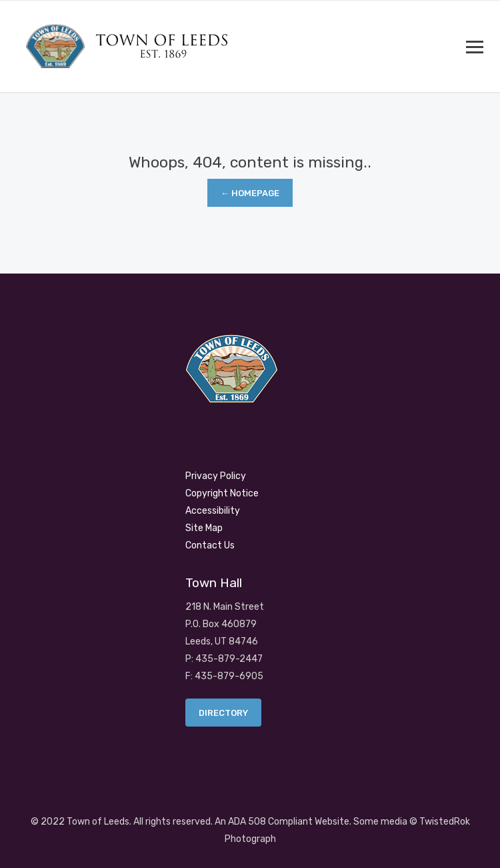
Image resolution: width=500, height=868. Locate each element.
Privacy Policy (216, 476)
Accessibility (213, 511)
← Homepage (250, 193)
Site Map (204, 528)
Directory (223, 713)
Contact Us (210, 545)
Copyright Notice (222, 493)
